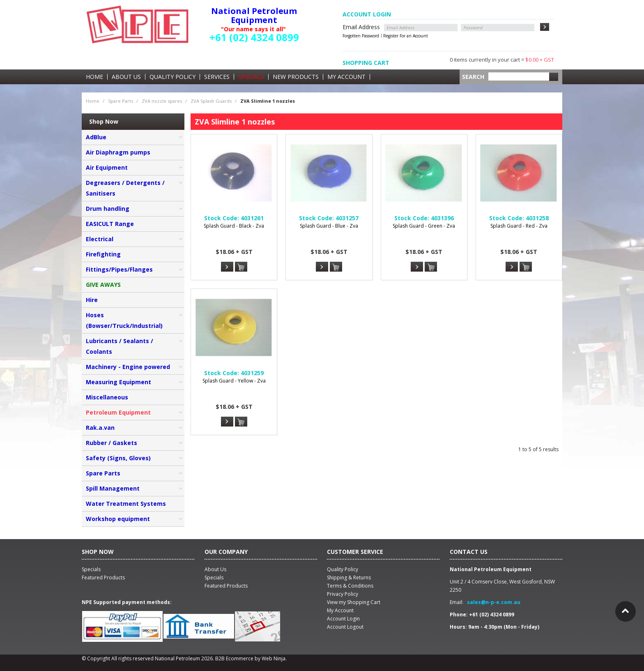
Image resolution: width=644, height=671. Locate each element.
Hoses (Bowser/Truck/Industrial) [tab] (124, 320)
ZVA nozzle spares (162, 101)
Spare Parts (121, 101)
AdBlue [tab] (96, 137)
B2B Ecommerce (234, 658)
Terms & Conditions (350, 586)
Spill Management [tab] (113, 488)
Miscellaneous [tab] (107, 397)
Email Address (361, 27)
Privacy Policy (343, 594)
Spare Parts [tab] (103, 473)
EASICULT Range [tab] (110, 224)
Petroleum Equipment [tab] (118, 412)
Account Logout (345, 627)
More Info (227, 267)
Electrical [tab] (100, 239)
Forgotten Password (361, 36)
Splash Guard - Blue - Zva (329, 226)
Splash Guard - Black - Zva (234, 226)
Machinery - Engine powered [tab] (128, 367)
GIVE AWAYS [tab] (103, 285)
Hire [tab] (92, 300)
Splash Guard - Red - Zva (519, 226)
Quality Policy (172, 77)
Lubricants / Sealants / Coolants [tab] (120, 346)
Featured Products (226, 586)
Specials (251, 77)
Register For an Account (406, 36)
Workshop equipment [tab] (118, 519)
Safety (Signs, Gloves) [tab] (118, 458)
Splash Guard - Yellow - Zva (234, 381)
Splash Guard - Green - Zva (424, 226)
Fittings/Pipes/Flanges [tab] (119, 269)
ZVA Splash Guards (211, 101)
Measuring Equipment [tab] (118, 382)
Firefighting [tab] (103, 254)
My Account (346, 77)
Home (94, 77)
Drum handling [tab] (108, 209)
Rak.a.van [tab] (100, 428)
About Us (126, 77)
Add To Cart (241, 267)
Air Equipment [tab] (107, 167)
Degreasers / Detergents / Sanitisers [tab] (125, 188)
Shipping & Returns (349, 578)
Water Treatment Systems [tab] (126, 504)
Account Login (343, 619)
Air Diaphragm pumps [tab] (118, 152)
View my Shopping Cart (354, 602)
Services (217, 77)
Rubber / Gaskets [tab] (112, 443)
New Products (296, 77)
